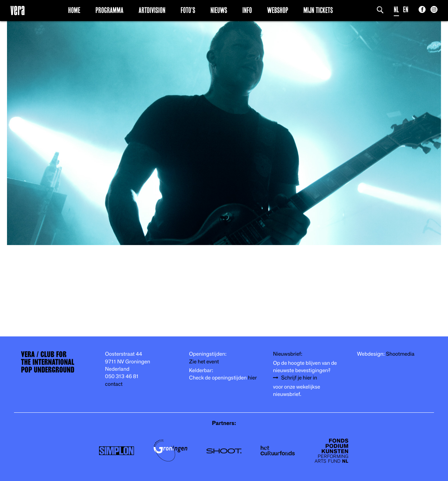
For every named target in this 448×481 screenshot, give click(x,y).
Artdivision (152, 10)
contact (114, 384)
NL (396, 10)
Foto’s (188, 10)
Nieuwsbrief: (288, 354)
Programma (110, 10)
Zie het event (204, 362)
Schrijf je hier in (299, 378)
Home (74, 10)
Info (247, 10)
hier (252, 378)
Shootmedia (400, 354)
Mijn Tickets (318, 10)
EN (406, 10)
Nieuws (219, 10)
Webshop (278, 10)
